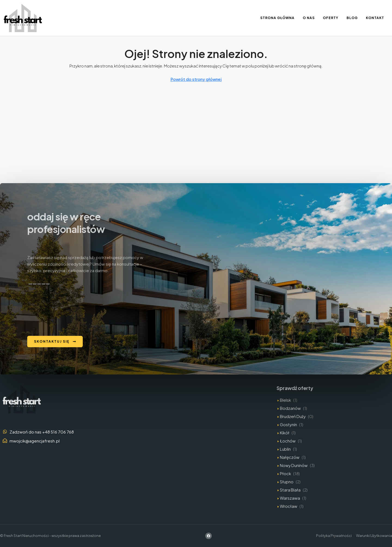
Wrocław (289, 506)
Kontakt (375, 18)
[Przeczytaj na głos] (44, 284)
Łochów (288, 441)
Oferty (331, 18)
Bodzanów (290, 408)
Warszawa (290, 498)
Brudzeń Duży (293, 416)
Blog (352, 18)
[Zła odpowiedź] (39, 284)
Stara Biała (290, 490)
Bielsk (285, 400)
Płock (285, 473)
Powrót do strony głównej (196, 79)
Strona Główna (277, 18)
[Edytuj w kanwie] (48, 284)
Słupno (287, 482)
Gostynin (288, 424)
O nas (309, 18)
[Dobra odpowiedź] (35, 284)
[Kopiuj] (30, 284)
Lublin (285, 449)
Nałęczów (290, 457)
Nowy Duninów (294, 465)
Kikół (285, 433)
